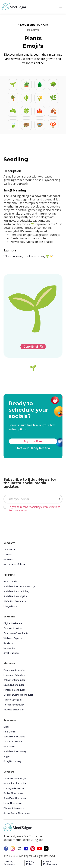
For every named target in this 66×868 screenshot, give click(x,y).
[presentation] (28, 522)
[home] (13, 7)
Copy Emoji (33, 347)
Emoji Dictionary (33, 25)
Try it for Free (33, 441)
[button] (61, 7)
